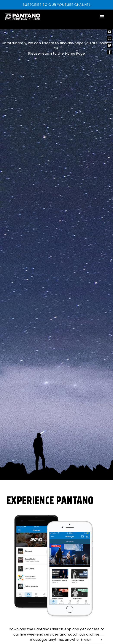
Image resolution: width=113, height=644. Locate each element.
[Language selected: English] (92, 640)
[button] (102, 17)
